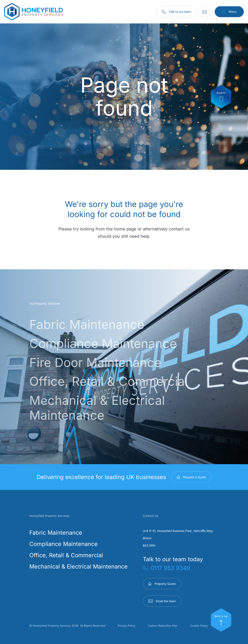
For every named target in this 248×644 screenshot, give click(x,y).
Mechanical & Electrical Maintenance (99, 407)
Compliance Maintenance (105, 343)
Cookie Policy (199, 625)
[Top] (221, 620)
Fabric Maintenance (88, 324)
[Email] (204, 12)
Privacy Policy (127, 625)
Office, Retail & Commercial (111, 381)
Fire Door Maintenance (97, 362)
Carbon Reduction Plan (163, 625)
